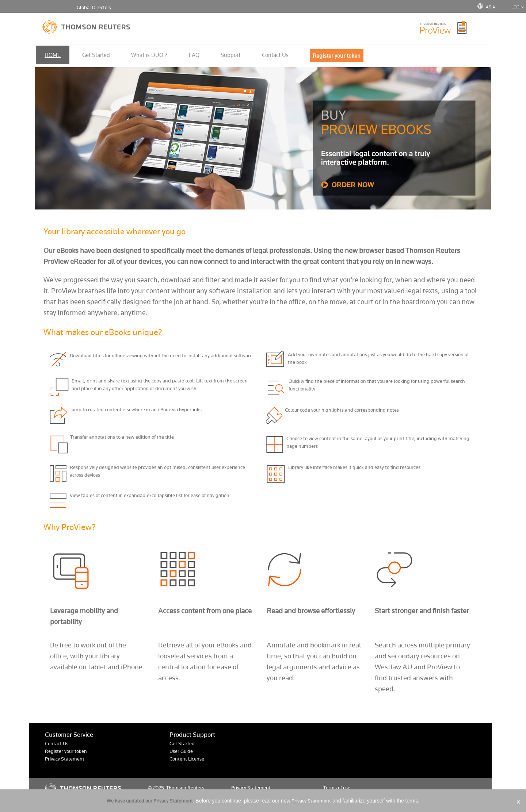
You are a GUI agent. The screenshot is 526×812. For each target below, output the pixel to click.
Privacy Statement (65, 759)
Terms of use (337, 788)
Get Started (96, 55)
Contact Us (275, 55)
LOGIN (517, 7)
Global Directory (94, 7)
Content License (187, 759)
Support (230, 55)
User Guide (181, 751)
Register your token (66, 751)
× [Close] (519, 802)
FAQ (194, 55)
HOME (53, 55)
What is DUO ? (149, 55)
